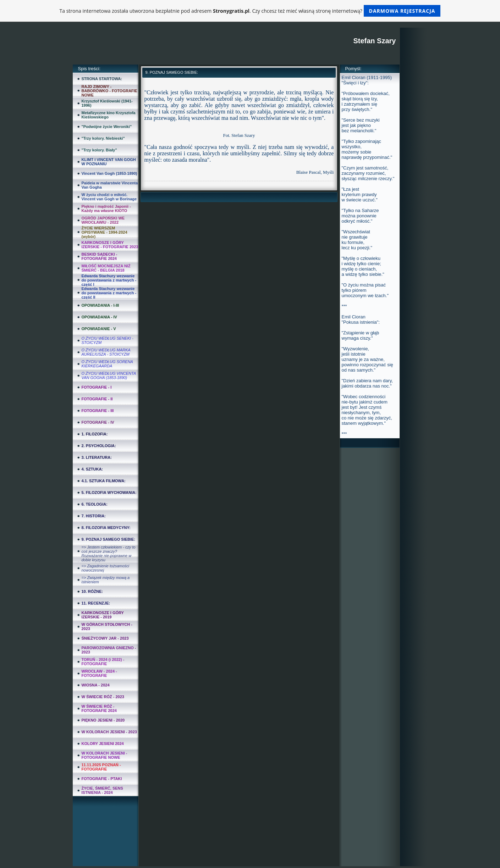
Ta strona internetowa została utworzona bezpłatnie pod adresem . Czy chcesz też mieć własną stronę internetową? (250, 11)
